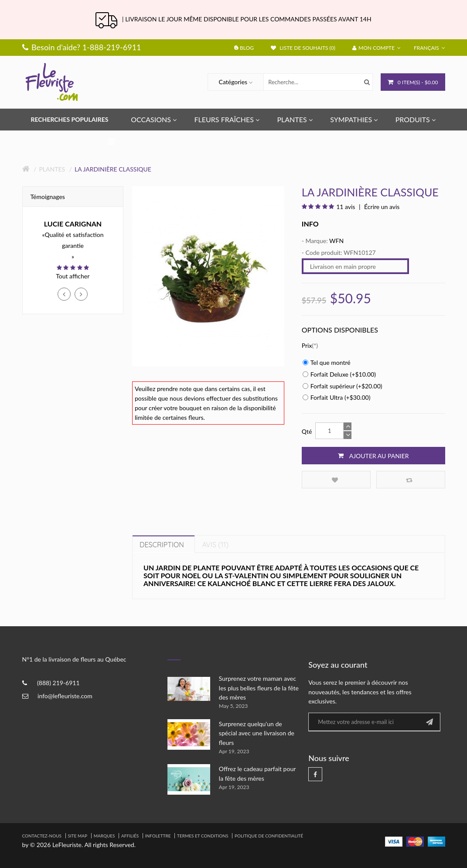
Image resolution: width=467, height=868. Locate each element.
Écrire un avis (381, 207)
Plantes (52, 169)
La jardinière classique (113, 169)
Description (162, 545)
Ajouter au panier (373, 456)
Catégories (233, 82)
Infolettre (158, 836)
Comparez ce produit (409, 480)
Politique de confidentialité (269, 836)
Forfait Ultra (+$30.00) (337, 397)
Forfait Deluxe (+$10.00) (339, 374)
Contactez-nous (42, 836)
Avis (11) (215, 545)
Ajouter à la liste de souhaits (335, 480)
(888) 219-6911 (58, 683)
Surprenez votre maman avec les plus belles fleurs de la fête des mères (259, 688)
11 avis (346, 207)
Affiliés (130, 836)
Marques (104, 836)
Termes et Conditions (203, 836)
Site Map (78, 836)
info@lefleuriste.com (65, 696)
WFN (336, 241)
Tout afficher (73, 276)
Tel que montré (327, 362)
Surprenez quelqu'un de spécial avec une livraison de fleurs (257, 733)
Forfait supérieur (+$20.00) (343, 386)
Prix (307, 345)
